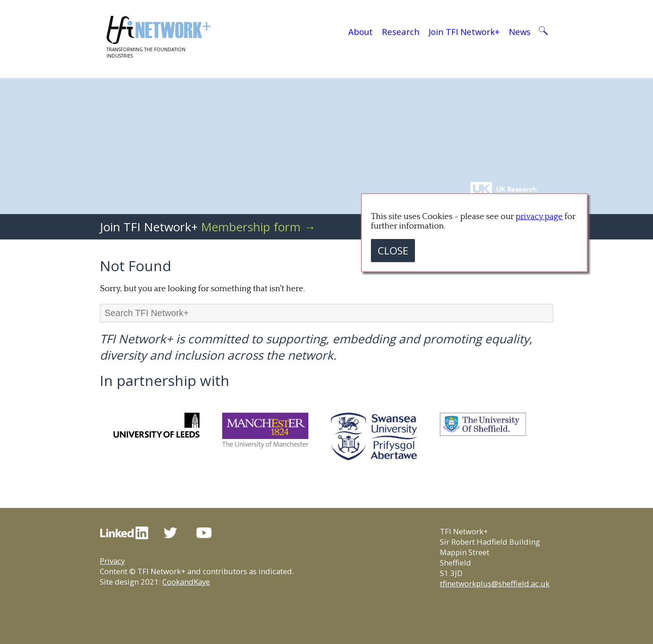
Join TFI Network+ (464, 32)
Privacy (112, 561)
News (520, 32)
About (361, 32)
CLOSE (393, 251)
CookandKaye (186, 582)
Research (401, 32)
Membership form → (258, 227)
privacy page (539, 217)
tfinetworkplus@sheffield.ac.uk (495, 583)
